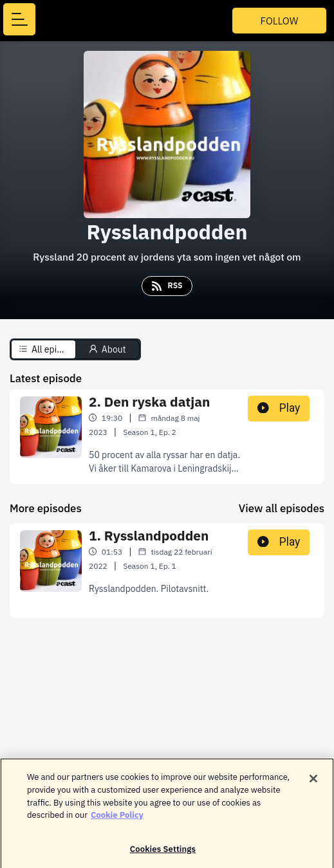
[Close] (313, 782)
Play (279, 408)
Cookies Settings (163, 852)
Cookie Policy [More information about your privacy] (117, 818)
